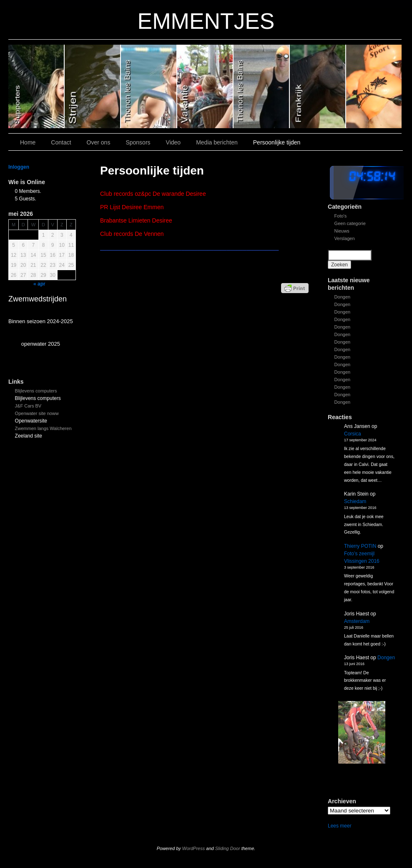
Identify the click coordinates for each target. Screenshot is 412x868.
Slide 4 (149, 86)
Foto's (341, 216)
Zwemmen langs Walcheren (43, 428)
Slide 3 (205, 86)
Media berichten (217, 142)
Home (28, 142)
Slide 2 (262, 86)
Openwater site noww (37, 413)
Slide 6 (36, 86)
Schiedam (355, 501)
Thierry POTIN (360, 546)
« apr (39, 284)
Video (173, 142)
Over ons (99, 142)
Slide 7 (374, 86)
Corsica (353, 434)
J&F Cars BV (28, 406)
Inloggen (19, 167)
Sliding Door (228, 848)
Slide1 (318, 86)
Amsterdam (357, 621)
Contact (61, 142)
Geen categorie (350, 223)
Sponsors (138, 142)
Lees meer (340, 826)
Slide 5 (93, 86)
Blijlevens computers (36, 391)
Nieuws (342, 231)
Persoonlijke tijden (277, 142)
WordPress (193, 848)
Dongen (343, 297)
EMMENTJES (206, 21)
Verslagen (345, 238)
